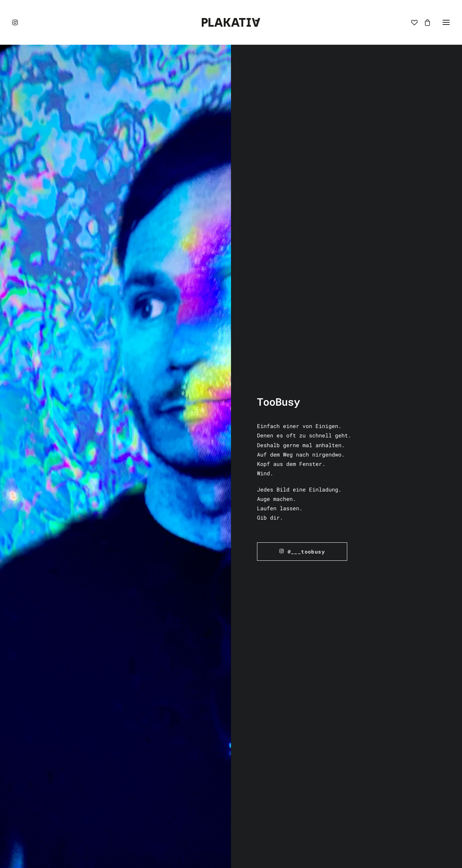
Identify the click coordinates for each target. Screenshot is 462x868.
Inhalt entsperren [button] (85, 757)
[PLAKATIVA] (231, 22)
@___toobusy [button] (302, 247)
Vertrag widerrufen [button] (268, 693)
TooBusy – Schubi (359, 484)
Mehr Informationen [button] (85, 744)
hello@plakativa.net (410, 636)
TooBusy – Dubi (231, 472)
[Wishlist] (411, 22)
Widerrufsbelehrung (267, 662)
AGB (242, 643)
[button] (16, 22)
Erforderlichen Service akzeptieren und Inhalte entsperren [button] (85, 785)
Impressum (252, 634)
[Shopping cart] (424, 22)
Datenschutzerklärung (270, 653)
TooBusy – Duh (102, 465)
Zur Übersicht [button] (231, 520)
